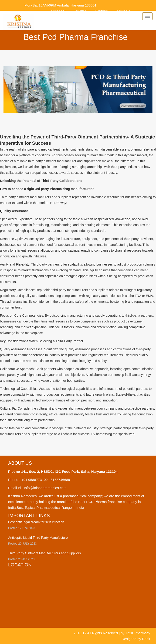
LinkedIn (124, 11)
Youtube (102, 11)
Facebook (59, 11)
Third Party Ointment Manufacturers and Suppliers (44, 553)
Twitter (81, 11)
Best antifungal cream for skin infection (36, 522)
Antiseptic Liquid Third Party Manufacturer (38, 538)
